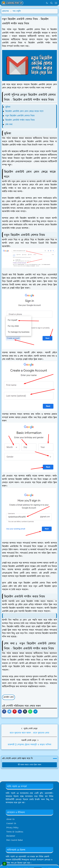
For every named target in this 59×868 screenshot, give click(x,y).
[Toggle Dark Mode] (47, 3)
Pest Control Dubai (15, 840)
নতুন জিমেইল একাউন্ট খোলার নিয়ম (20, 116)
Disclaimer (11, 836)
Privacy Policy (12, 828)
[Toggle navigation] (56, 3)
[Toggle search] (51, 3)
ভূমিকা (8, 107)
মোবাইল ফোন (9, 697)
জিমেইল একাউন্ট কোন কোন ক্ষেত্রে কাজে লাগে (24, 111)
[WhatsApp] (41, 3)
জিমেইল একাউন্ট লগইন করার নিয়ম (20, 120)
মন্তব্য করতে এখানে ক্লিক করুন (29, 765)
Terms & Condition (15, 832)
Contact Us (11, 823)
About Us (10, 819)
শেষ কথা (9, 125)
